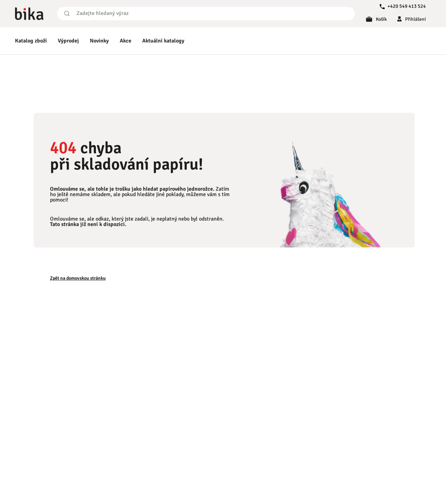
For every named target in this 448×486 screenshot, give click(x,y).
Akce (126, 41)
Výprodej (68, 41)
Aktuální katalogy (163, 41)
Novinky (99, 41)
